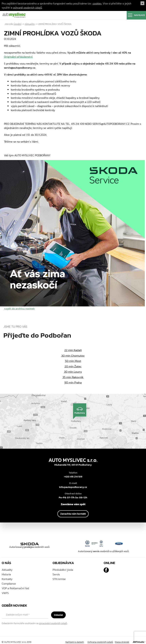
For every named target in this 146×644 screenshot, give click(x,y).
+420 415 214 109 (73, 477)
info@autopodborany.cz (73, 487)
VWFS (5, 593)
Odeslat (58, 615)
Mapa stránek (122, 642)
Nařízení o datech (75, 642)
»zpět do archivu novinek (19, 308)
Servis (56, 574)
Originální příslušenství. (18, 57)
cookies (97, 3)
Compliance (9, 584)
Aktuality (30, 24)
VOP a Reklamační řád (15, 588)
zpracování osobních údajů (53, 623)
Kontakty (7, 579)
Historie (6, 574)
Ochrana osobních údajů (100, 642)
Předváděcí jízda (63, 570)
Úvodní (17, 24)
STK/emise (59, 579)
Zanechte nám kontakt (73, 514)
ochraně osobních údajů (27, 8)
